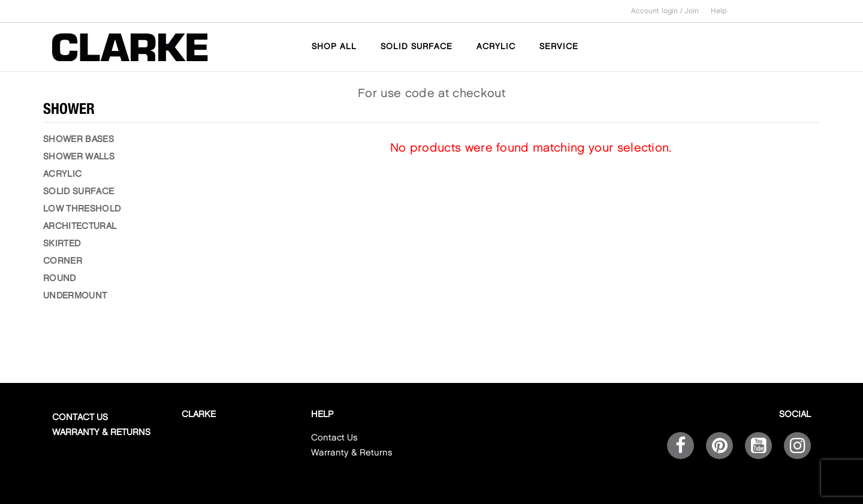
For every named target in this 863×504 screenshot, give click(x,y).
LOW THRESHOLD (82, 209)
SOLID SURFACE (417, 46)
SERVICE (559, 46)
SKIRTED (62, 244)
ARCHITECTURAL (80, 227)
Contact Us (80, 418)
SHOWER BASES (79, 140)
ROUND (60, 279)
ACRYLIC (496, 46)
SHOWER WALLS (79, 157)
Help (719, 11)
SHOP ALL (334, 46)
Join (692, 11)
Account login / (658, 11)
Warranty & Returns (101, 433)
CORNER (63, 261)
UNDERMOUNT (75, 296)
